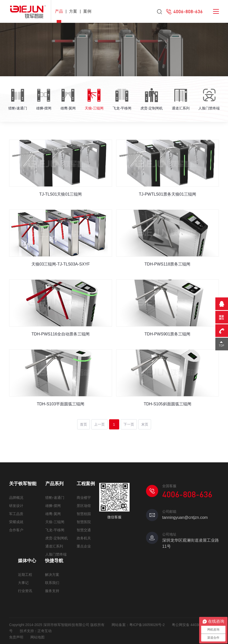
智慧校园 (84, 514)
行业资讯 (25, 591)
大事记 (23, 583)
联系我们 (52, 583)
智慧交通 (84, 530)
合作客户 (16, 530)
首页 (84, 424)
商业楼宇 (84, 498)
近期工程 (25, 575)
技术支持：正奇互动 (36, 631)
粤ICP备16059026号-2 (147, 625)
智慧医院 (84, 522)
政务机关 (84, 538)
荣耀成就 (16, 522)
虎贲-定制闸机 (57, 538)
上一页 (99, 424)
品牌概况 (16, 498)
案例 (87, 11)
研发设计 (16, 506)
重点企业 (84, 546)
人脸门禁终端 (56, 554)
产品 (59, 11)
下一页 (129, 424)
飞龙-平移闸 (55, 530)
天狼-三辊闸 (55, 522)
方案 (73, 11)
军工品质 (16, 514)
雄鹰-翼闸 (53, 514)
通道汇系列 (54, 546)
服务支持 (52, 591)
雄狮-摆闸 (53, 506)
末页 (145, 424)
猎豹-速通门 (55, 498)
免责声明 (16, 637)
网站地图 (37, 637)
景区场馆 (84, 506)
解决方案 (52, 575)
